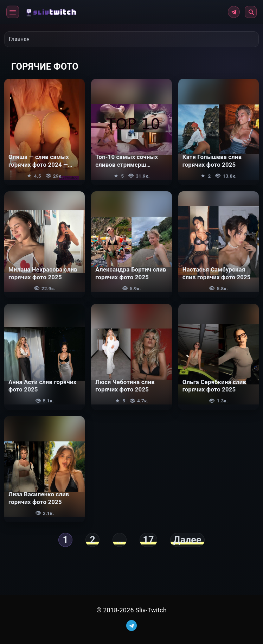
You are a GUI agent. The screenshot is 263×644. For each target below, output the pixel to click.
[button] (13, 12)
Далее (187, 540)
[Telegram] (234, 12)
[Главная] (50, 12)
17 (148, 540)
